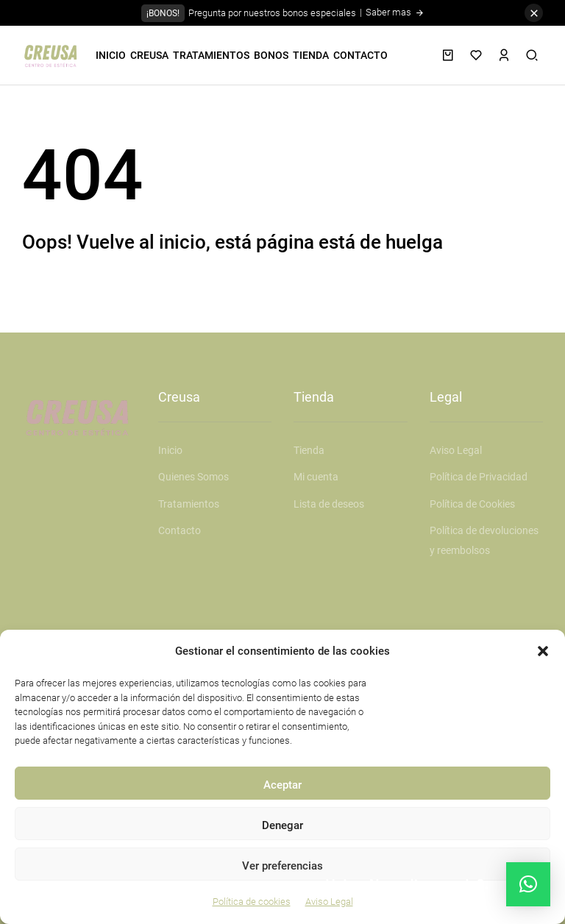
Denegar (282, 825)
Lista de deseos (329, 504)
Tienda (309, 450)
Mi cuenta (316, 477)
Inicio (170, 450)
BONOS (271, 55)
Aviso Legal (456, 450)
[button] (543, 651)
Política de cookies (252, 902)
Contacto (180, 530)
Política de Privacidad (479, 477)
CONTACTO (360, 55)
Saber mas (395, 12)
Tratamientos (189, 504)
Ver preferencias (282, 866)
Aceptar (282, 785)
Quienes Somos (193, 477)
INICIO (111, 55)
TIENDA (311, 55)
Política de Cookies (472, 504)
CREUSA (149, 55)
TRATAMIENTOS (211, 55)
